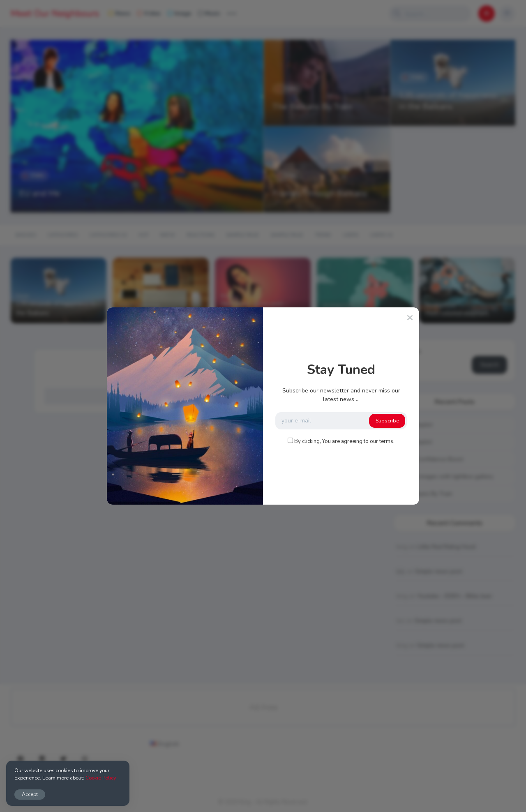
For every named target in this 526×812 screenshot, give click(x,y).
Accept (30, 794)
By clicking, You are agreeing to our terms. (344, 441)
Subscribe (387, 421)
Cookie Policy (101, 778)
